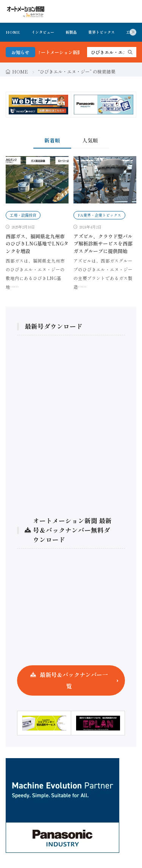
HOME (13, 32)
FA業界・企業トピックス (99, 215)
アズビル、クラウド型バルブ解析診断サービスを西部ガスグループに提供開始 (103, 244)
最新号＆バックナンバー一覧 (74, 680)
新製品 (71, 32)
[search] (130, 52)
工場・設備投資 (23, 215)
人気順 (90, 140)
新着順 (52, 140)
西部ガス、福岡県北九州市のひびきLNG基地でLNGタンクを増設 (37, 244)
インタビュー (43, 32)
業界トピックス (101, 32)
